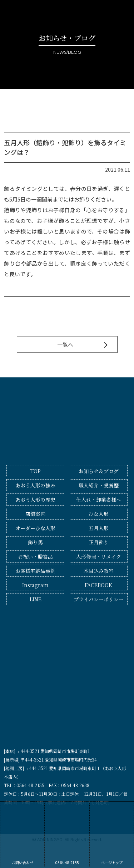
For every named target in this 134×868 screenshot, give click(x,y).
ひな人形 (99, 514)
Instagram (35, 585)
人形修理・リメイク (99, 556)
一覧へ (65, 344)
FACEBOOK (98, 585)
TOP (36, 471)
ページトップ (112, 834)
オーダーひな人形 (35, 528)
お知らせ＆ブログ (99, 471)
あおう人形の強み (35, 485)
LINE (36, 599)
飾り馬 (35, 542)
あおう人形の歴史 (35, 500)
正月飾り (99, 542)
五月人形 (99, 528)
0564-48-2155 (67, 834)
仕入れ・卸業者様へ (99, 500)
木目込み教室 (99, 571)
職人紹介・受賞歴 (99, 485)
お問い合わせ (22, 834)
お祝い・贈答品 (35, 556)
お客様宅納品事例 (35, 571)
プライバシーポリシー (99, 599)
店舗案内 (35, 514)
